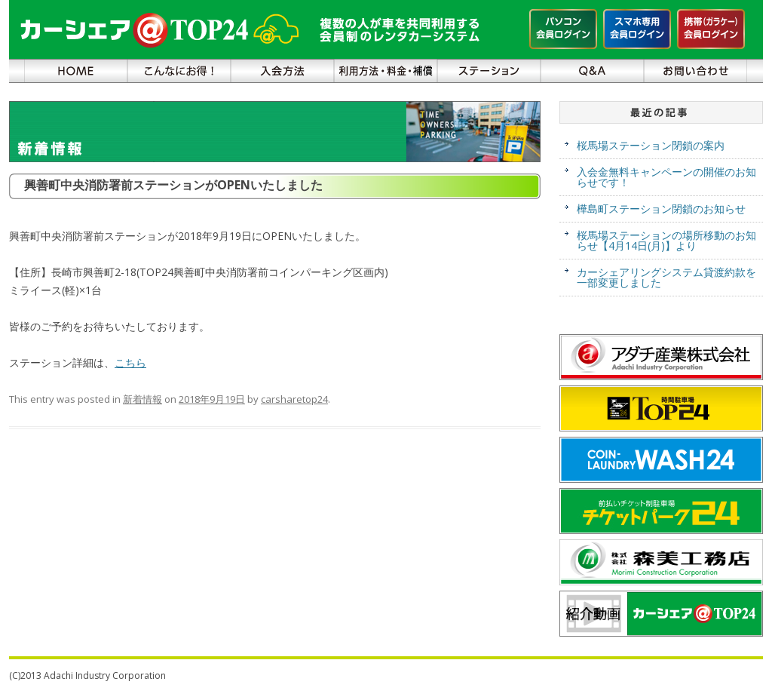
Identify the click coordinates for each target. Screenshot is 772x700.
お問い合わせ (695, 71)
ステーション (489, 71)
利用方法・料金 (386, 71)
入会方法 (282, 71)
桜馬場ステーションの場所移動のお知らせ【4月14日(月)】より (666, 240)
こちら (130, 362)
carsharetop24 (294, 399)
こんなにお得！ (179, 71)
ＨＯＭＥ (76, 71)
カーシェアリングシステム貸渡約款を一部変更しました (666, 277)
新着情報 (142, 399)
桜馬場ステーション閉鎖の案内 (651, 145)
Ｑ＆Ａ (592, 71)
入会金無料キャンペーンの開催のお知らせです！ (666, 177)
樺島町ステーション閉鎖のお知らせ (661, 209)
